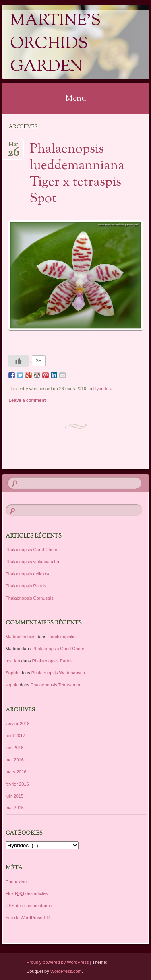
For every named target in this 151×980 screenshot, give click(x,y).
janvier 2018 (18, 724)
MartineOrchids (21, 637)
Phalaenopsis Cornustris (30, 598)
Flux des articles (27, 893)
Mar (13, 147)
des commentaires (29, 906)
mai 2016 (15, 760)
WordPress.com (66, 971)
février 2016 (17, 784)
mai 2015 (15, 808)
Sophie (12, 673)
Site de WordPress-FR (28, 918)
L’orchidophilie (62, 637)
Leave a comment (27, 400)
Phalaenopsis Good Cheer (32, 550)
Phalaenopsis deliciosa (28, 574)
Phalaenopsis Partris (26, 586)
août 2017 (16, 736)
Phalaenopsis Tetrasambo (56, 685)
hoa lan (13, 661)
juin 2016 (15, 748)
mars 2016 (16, 772)
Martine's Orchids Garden (55, 44)
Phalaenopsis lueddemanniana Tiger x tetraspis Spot (77, 174)
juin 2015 (15, 796)
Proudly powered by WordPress (58, 962)
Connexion (16, 882)
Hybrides (102, 389)
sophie (12, 685)
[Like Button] (19, 361)
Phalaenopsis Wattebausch (58, 673)
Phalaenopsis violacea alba (32, 562)
